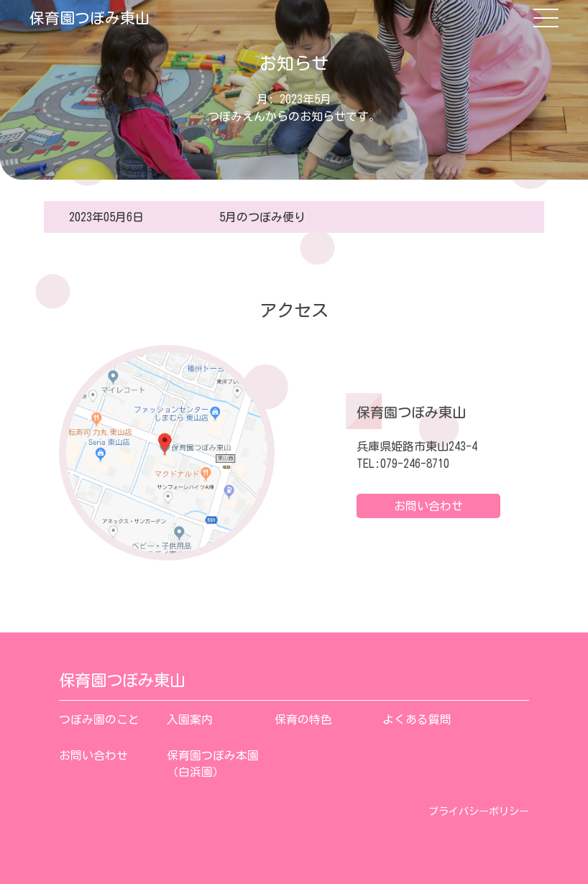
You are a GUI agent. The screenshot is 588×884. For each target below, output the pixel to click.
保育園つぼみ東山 (90, 18)
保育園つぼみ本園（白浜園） (213, 764)
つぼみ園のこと (99, 719)
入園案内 (190, 719)
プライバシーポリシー (479, 811)
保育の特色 (303, 719)
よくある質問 (417, 719)
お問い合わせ (428, 506)
